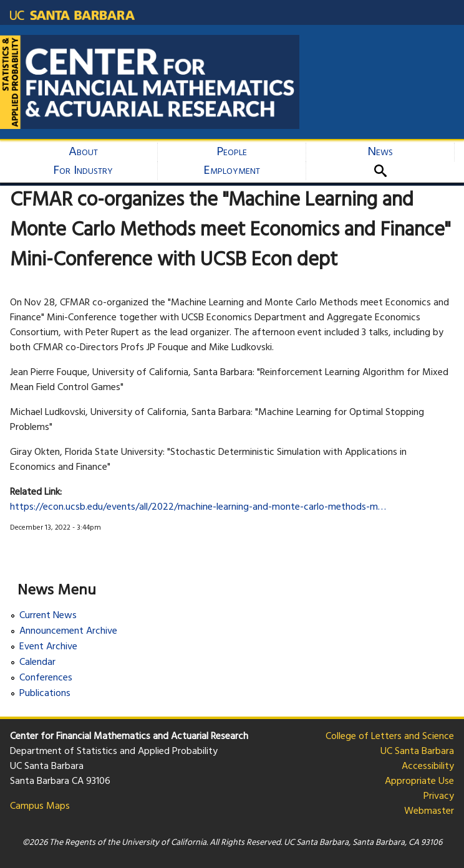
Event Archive (48, 647)
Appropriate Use (419, 781)
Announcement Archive (68, 632)
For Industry (83, 171)
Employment (232, 171)
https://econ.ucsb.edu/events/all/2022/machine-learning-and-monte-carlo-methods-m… (198, 507)
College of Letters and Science (390, 737)
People (232, 152)
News (380, 152)
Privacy (439, 796)
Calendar (37, 663)
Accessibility (428, 766)
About (83, 152)
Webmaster (429, 811)
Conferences (46, 678)
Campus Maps (40, 806)
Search (385, 171)
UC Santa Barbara (417, 751)
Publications (45, 694)
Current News (48, 616)
